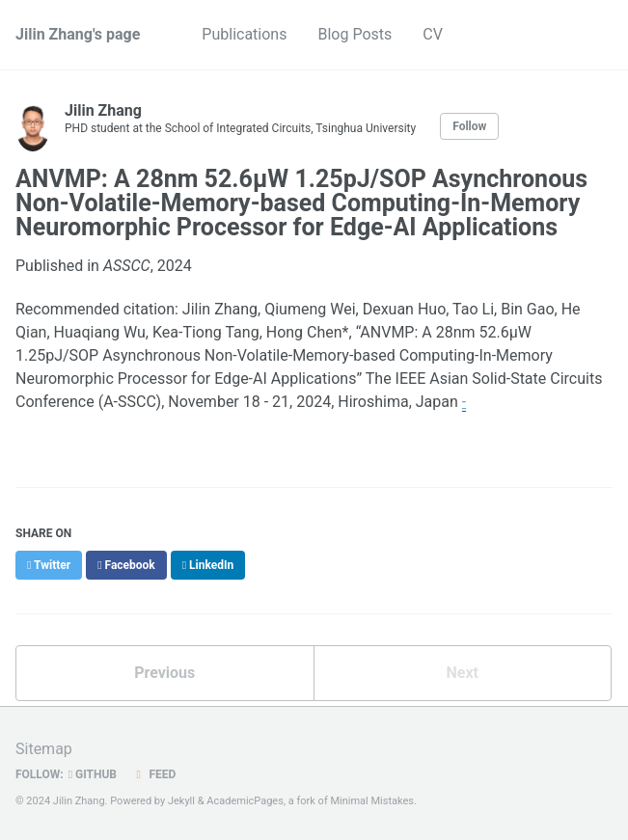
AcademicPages (245, 801)
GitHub (93, 774)
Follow (469, 126)
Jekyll (181, 801)
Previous (164, 673)
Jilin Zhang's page (78, 34)
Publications (244, 34)
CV (433, 34)
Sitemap (44, 749)
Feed (153, 774)
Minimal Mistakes (372, 801)
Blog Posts (355, 34)
